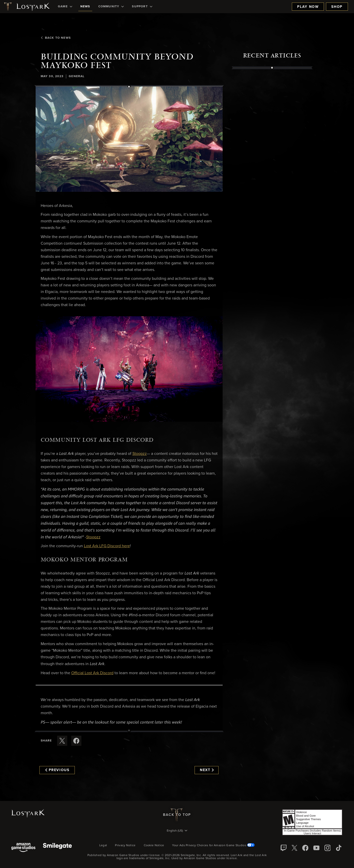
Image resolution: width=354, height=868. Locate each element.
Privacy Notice (125, 845)
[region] (272, 184)
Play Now (308, 7)
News (85, 7)
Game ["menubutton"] (65, 7)
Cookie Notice (154, 845)
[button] (129, 139)
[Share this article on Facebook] (76, 741)
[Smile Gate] (57, 848)
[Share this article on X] (62, 741)
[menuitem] (65, 7)
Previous (57, 770)
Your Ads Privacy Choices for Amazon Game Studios (213, 845)
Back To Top (177, 815)
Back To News (55, 38)
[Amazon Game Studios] (23, 848)
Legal (103, 845)
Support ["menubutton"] (142, 7)
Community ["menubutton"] (111, 7)
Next (207, 770)
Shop (337, 7)
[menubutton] (177, 831)
